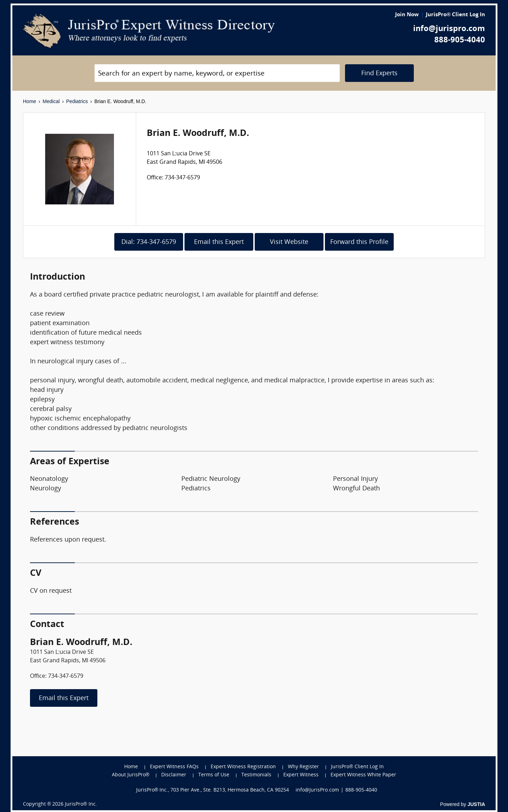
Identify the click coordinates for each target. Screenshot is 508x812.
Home (29, 101)
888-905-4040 (460, 40)
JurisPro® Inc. (81, 804)
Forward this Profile (359, 242)
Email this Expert (219, 242)
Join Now (407, 15)
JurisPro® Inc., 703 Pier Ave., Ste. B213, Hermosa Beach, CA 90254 (213, 790)
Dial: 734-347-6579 (149, 242)
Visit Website (289, 242)
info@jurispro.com (449, 29)
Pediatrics (77, 101)
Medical (51, 101)
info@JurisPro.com (317, 790)
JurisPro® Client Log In (455, 15)
